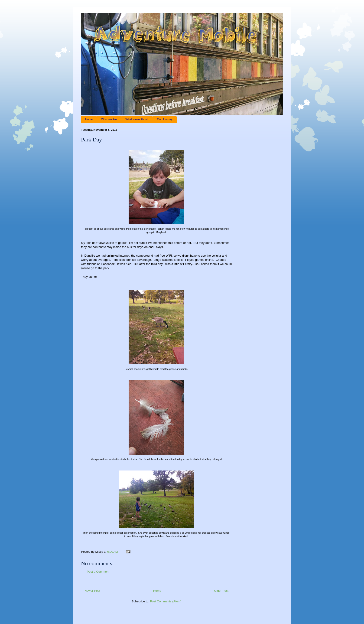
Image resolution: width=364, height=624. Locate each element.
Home (89, 119)
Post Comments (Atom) (166, 601)
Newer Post (92, 591)
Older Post (221, 591)
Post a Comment (98, 572)
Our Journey (165, 119)
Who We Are (109, 119)
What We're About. (137, 119)
